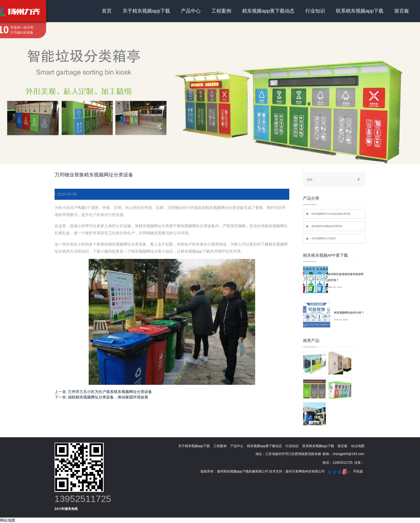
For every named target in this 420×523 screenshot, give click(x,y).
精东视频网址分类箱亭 (324, 238)
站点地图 (358, 446)
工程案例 (221, 11)
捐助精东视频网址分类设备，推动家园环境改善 (108, 397)
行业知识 (315, 11)
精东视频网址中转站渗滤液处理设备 (331, 214)
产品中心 (191, 11)
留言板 (402, 11)
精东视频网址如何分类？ (349, 313)
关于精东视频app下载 (146, 11)
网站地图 (8, 520)
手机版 (358, 471)
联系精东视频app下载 (360, 11)
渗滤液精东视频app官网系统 (327, 226)
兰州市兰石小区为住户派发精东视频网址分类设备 (110, 392)
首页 (107, 11)
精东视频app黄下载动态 (268, 11)
